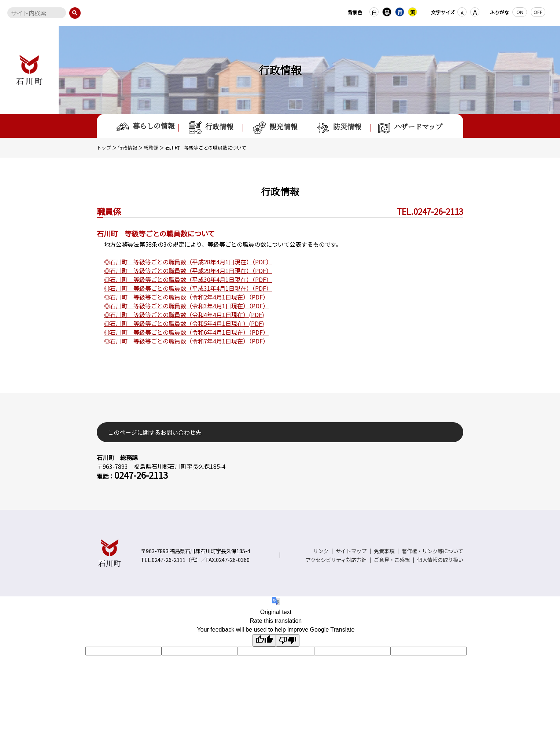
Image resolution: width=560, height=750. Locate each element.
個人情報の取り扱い (440, 560)
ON (520, 12)
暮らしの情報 (145, 126)
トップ (104, 148)
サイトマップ (351, 551)
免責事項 (384, 551)
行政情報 (211, 128)
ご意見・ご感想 (392, 560)
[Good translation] (264, 640)
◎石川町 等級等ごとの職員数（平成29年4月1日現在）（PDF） (188, 271)
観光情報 (275, 128)
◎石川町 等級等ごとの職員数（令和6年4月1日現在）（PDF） (186, 332)
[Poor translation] (288, 640)
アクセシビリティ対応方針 (336, 560)
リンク (321, 551)
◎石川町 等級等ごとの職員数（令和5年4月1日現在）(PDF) (184, 323)
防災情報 (339, 128)
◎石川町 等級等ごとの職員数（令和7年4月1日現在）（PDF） (186, 341)
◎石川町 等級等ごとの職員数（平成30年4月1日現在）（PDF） (188, 279)
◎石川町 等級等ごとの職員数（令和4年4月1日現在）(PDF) (184, 315)
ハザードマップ (410, 128)
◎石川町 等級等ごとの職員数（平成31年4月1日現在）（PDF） (188, 288)
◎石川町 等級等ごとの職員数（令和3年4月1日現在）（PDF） (186, 306)
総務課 (151, 148)
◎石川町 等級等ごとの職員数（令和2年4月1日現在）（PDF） (186, 297)
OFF (538, 12)
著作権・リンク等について (432, 551)
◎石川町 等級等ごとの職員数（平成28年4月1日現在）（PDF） (188, 262)
